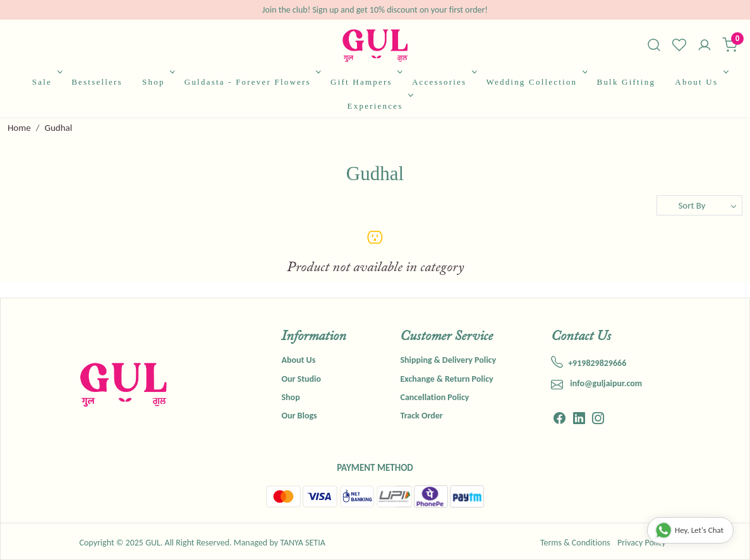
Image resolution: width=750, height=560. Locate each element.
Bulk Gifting (626, 82)
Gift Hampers (365, 82)
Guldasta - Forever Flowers (252, 82)
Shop (157, 82)
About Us (700, 82)
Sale (46, 82)
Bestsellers (97, 82)
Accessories (443, 82)
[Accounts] (705, 46)
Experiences (379, 106)
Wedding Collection (536, 82)
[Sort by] (699, 205)
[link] (654, 45)
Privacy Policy (642, 543)
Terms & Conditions (575, 543)
